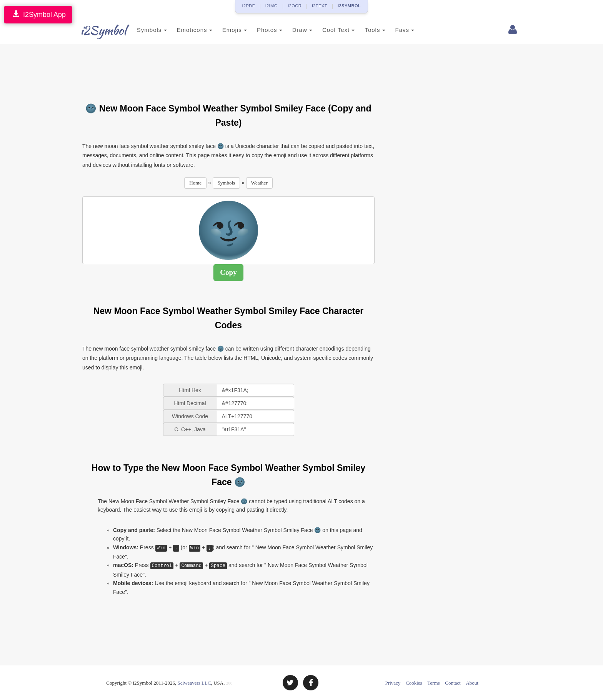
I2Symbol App (38, 14)
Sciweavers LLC (194, 683)
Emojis (227, 30)
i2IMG (272, 6)
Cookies (414, 683)
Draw (295, 30)
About (472, 683)
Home (195, 183)
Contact (453, 683)
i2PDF (249, 6)
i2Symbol (98, 30)
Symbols (145, 30)
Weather (259, 183)
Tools (368, 30)
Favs (398, 30)
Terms (433, 683)
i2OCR (295, 6)
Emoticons (187, 30)
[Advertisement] (228, 69)
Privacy (393, 683)
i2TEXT (320, 6)
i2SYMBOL (349, 6)
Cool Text (331, 30)
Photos (262, 30)
